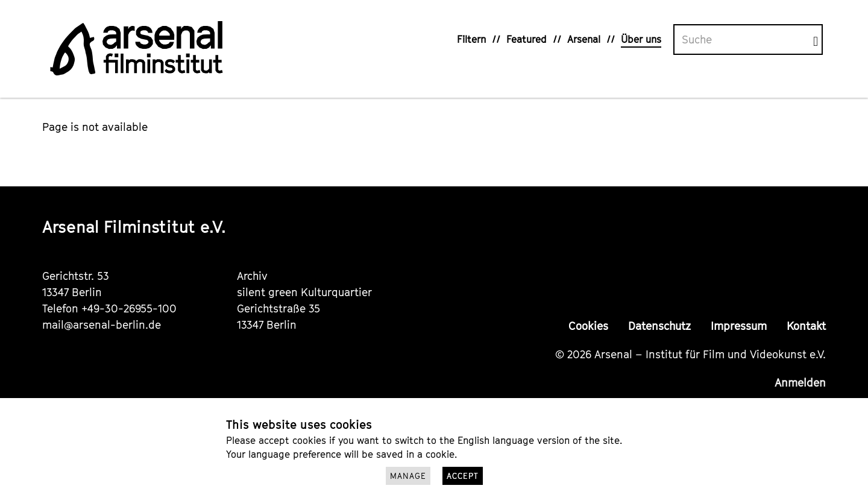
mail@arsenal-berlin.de (102, 325)
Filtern (471, 39)
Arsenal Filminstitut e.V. (134, 226)
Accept (463, 476)
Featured (527, 39)
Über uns (641, 39)
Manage (408, 476)
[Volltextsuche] (744, 40)
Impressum (739, 326)
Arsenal (584, 39)
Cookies (588, 326)
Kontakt (806, 326)
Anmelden (800, 383)
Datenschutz (659, 326)
